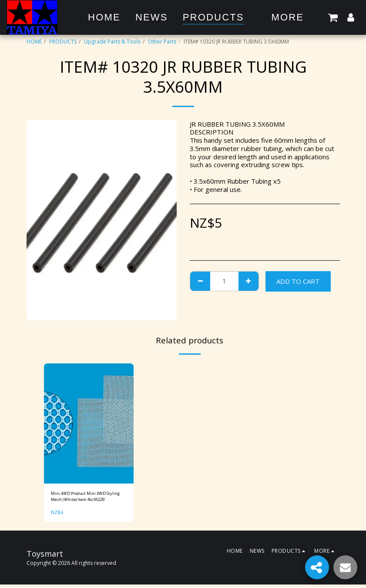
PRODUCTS (63, 42)
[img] (89, 423)
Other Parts (162, 42)
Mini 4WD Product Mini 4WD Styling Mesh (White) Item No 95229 (86, 498)
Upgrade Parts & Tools (112, 42)
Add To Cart (298, 281)
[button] (333, 17)
